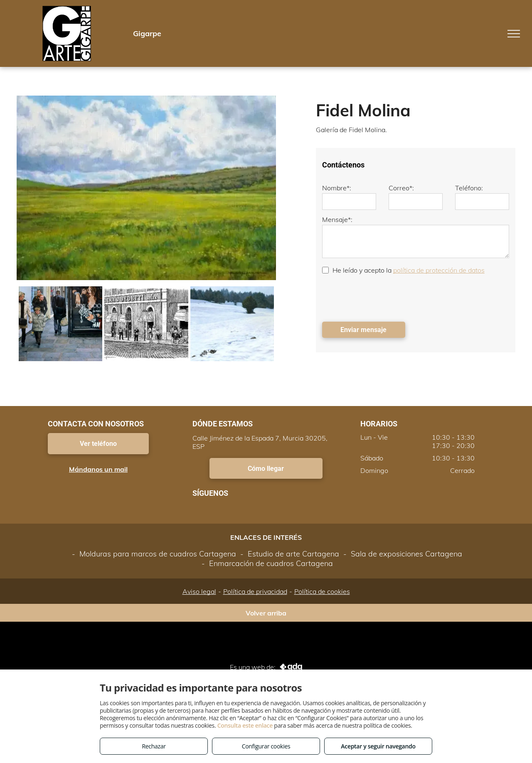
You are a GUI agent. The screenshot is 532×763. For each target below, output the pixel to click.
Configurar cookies (266, 746)
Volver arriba (266, 613)
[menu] (514, 34)
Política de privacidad (255, 591)
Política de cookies (322, 591)
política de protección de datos (439, 270)
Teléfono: (469, 188)
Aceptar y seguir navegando (378, 746)
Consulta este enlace (245, 725)
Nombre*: (337, 188)
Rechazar (154, 746)
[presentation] (385, 297)
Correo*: (401, 188)
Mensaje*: (337, 219)
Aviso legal (199, 591)
